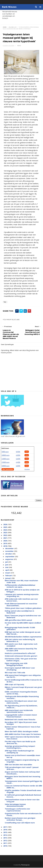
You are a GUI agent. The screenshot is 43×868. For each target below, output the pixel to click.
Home (5, 27)
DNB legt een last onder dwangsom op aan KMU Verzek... (23, 633)
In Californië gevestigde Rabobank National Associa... (23, 796)
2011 (5, 843)
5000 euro (5, 452)
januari (8, 578)
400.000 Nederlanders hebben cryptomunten (23, 637)
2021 (5, 538)
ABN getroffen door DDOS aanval (18, 620)
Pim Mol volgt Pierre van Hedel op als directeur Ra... (20, 743)
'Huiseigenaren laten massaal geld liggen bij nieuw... (23, 782)
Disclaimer (27, 470)
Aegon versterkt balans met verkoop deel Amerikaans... (22, 773)
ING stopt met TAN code (15, 673)
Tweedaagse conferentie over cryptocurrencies (17, 810)
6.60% (18, 459)
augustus (9, 560)
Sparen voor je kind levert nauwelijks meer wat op (22, 757)
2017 (5, 827)
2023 (5, 533)
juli (7, 562)
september (10, 557)
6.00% (18, 456)
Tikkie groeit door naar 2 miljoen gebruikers (23, 608)
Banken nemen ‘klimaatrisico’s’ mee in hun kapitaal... (22, 728)
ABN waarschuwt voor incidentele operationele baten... (19, 711)
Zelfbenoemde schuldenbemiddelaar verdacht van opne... (20, 586)
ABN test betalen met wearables (18, 765)
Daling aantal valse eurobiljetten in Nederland (19, 612)
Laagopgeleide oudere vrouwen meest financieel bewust (21, 716)
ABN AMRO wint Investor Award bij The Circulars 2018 (21, 650)
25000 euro (6, 463)
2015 (5, 833)
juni (7, 565)
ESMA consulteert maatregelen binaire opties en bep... (21, 693)
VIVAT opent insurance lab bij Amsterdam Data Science (22, 738)
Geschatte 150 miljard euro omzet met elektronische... (21, 702)
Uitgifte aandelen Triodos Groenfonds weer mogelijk (23, 792)
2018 (5, 546)
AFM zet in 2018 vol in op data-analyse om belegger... (22, 591)
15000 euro (6, 459)
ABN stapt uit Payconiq (14, 685)
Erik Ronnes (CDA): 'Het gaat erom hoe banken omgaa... (21, 660)
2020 (5, 541)
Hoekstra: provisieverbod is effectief (20, 654)
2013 (5, 838)
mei (7, 568)
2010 (5, 846)
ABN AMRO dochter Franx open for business (23, 734)
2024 (5, 530)
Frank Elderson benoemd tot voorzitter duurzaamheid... (21, 605)
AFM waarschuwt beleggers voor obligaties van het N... (23, 676)
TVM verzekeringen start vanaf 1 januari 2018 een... (22, 768)
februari (9, 576)
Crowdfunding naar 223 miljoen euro (20, 823)
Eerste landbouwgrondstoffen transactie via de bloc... (23, 681)
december (10, 549)
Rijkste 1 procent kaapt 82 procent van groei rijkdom (23, 688)
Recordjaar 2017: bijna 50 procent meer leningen (21, 723)
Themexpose (25, 865)
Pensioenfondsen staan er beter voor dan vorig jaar (22, 801)
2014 (5, 835)
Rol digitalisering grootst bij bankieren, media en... (21, 707)
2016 (5, 830)
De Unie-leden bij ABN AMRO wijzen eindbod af (23, 624)
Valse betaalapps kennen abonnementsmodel (15, 805)
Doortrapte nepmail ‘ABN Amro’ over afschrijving (20, 669)
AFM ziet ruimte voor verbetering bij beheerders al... (20, 641)
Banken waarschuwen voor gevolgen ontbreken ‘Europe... (20, 819)
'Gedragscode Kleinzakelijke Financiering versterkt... (22, 698)
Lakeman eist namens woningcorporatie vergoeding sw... (22, 596)
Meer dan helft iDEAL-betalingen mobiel (21, 732)
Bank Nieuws (9, 7)
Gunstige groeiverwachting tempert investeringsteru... (20, 747)
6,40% (18, 463)
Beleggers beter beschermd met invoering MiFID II (23, 778)
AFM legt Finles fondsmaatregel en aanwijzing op (19, 752)
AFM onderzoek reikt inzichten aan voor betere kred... (21, 600)
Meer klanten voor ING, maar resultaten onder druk (21, 582)
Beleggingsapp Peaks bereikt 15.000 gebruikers (20, 629)
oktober (9, 554)
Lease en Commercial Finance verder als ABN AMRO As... (23, 787)
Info (27, 452)
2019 (5, 544)
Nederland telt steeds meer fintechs (20, 720)
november (10, 551)
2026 (5, 525)
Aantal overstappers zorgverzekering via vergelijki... (22, 761)
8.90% (18, 452)
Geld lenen (5, 449)
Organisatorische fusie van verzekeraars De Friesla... (23, 815)
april (7, 570)
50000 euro (6, 466)
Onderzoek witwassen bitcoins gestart (21, 656)
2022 (5, 536)
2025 (5, 527)
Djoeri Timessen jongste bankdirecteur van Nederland (23, 617)
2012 (5, 841)
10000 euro (6, 456)
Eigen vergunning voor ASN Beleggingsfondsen (16, 665)
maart (8, 573)
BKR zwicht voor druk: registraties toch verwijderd (21, 645)
